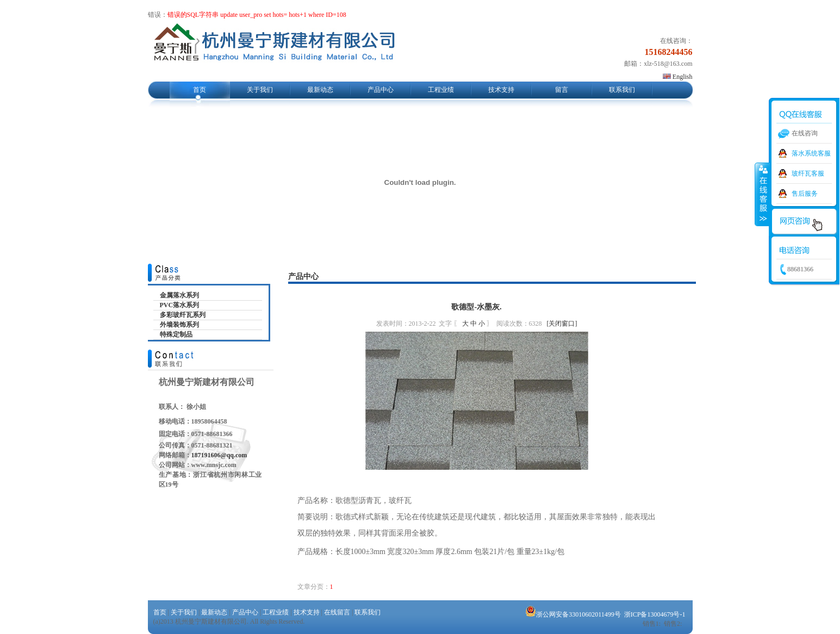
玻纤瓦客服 (808, 173)
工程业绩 (441, 90)
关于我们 (260, 90)
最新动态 (320, 90)
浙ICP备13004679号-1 (655, 614)
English (678, 77)
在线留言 (337, 612)
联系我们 (622, 90)
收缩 (762, 194)
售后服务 (805, 194)
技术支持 (501, 90)
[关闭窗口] (562, 324)
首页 (200, 90)
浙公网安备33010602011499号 (573, 614)
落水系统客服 (811, 153)
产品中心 (381, 90)
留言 (562, 90)
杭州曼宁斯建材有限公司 (274, 46)
